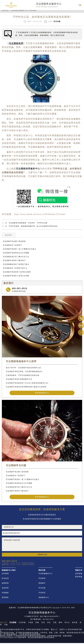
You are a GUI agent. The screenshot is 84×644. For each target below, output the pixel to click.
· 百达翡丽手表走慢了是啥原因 (14, 241)
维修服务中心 (44, 597)
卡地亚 (31, 622)
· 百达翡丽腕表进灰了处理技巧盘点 (15, 264)
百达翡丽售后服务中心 (49, 4)
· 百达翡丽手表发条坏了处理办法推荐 (16, 272)
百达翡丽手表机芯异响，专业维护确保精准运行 (24, 371)
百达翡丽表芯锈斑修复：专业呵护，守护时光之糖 (28, 223)
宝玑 (49, 622)
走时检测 (5, 574)
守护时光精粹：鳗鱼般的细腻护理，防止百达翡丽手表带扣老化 (33, 226)
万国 (55, 622)
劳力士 (67, 622)
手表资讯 (42, 593)
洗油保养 (5, 588)
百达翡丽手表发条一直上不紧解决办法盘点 (23, 479)
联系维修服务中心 (42, 393)
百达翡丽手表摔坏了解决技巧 (17, 491)
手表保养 (42, 578)
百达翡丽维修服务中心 (19, 10)
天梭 (6, 625)
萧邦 (60, 622)
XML (73, 608)
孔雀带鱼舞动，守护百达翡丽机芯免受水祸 (23, 375)
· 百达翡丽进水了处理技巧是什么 (15, 268)
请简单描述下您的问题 (42, 544)
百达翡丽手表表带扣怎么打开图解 (19, 483)
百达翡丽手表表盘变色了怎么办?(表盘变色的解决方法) (27, 383)
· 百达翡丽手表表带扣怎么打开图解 (15, 253)
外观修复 (5, 593)
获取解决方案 (42, 555)
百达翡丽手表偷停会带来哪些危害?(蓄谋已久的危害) (26, 387)
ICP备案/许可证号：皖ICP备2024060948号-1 (42, 616)
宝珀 (43, 622)
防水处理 (5, 578)
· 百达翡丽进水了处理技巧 (12, 245)
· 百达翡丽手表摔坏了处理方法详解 (15, 276)
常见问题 (32, 10)
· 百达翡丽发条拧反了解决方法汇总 (15, 257)
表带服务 (5, 597)
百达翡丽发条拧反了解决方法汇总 (19, 487)
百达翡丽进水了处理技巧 (16, 476)
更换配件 (42, 583)
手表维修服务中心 (45, 574)
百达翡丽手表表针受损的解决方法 (19, 379)
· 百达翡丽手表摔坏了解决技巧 (14, 260)
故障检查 (5, 583)
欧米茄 (75, 622)
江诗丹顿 (22, 622)
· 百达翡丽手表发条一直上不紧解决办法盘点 (19, 249)
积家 (37, 622)
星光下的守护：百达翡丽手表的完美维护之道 (23, 368)
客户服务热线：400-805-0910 (42, 619)
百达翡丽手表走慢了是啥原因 (17, 472)
